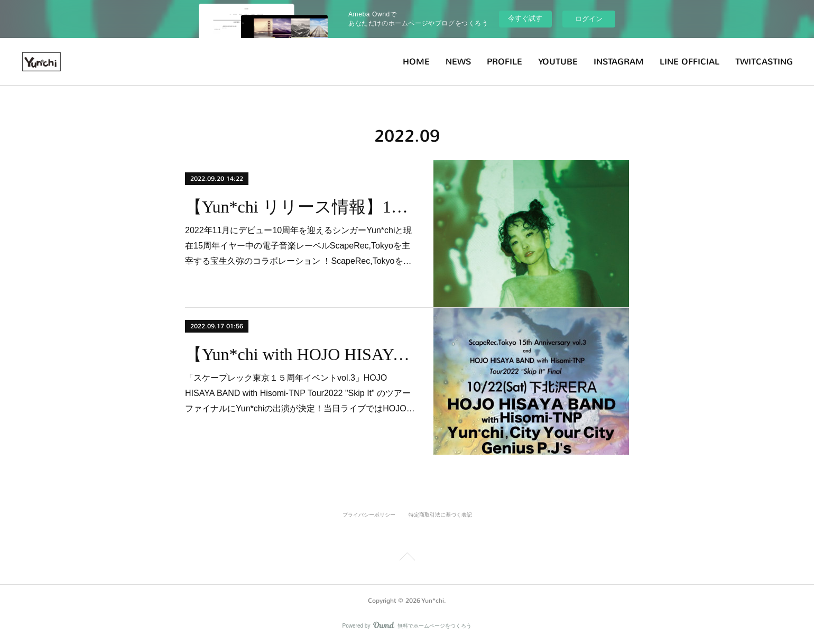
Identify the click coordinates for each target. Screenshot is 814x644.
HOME (416, 62)
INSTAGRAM (619, 62)
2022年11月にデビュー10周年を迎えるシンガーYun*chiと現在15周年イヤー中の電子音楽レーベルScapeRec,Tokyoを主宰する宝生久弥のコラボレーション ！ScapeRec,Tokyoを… (298, 246)
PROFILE (505, 62)
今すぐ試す (525, 18)
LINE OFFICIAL (690, 62)
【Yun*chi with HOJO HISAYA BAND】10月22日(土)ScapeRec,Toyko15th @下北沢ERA (300, 354)
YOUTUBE (558, 62)
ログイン (589, 19)
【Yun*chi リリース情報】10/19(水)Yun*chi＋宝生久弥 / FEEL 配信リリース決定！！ (300, 207)
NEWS (458, 62)
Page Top (407, 558)
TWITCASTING (764, 62)
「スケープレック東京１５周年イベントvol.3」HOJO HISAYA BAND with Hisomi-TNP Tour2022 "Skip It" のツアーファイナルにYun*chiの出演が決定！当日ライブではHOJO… (300, 393)
